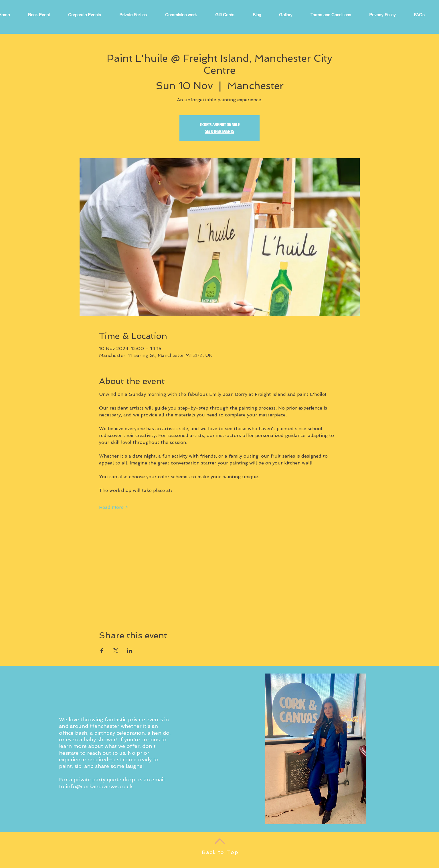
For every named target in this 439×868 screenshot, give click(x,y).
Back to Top (220, 852)
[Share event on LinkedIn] (130, 651)
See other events (219, 131)
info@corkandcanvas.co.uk (99, 786)
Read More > (113, 507)
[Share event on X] (116, 651)
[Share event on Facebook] (102, 651)
